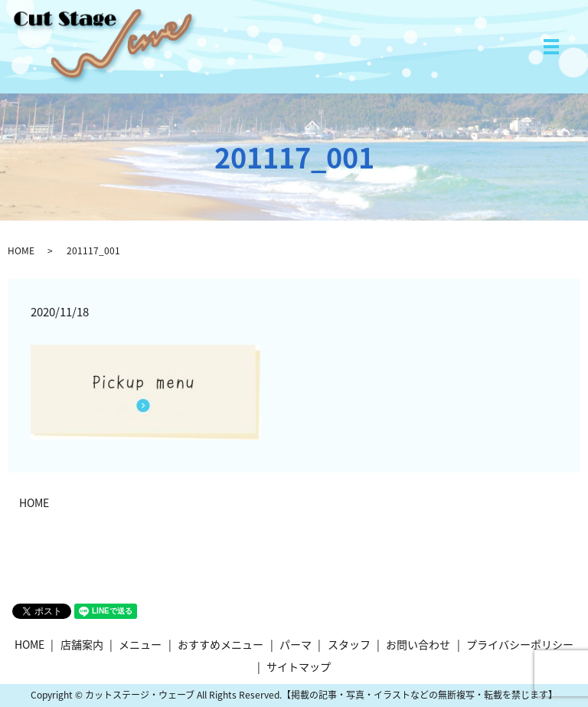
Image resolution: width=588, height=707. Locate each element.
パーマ (296, 644)
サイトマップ (299, 666)
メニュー (140, 644)
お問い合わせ (418, 644)
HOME (21, 250)
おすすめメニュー (220, 644)
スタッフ (349, 644)
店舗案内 (82, 644)
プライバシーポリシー (520, 644)
